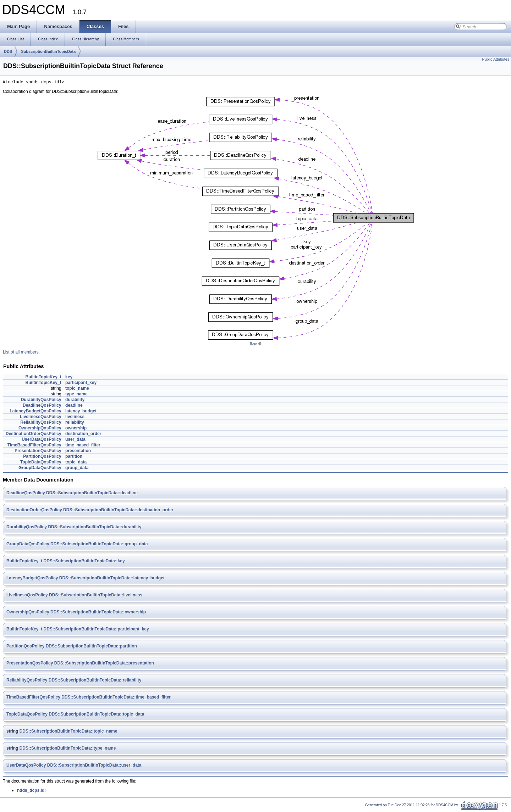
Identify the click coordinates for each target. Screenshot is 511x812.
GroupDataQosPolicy (40, 469)
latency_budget (81, 412)
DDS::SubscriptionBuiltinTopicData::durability (95, 528)
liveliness (75, 418)
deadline (74, 406)
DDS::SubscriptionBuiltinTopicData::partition (91, 647)
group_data (77, 469)
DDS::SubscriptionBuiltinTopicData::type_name (68, 749)
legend (255, 345)
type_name (76, 395)
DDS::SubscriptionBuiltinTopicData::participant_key (96, 630)
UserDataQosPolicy (41, 440)
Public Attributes (496, 59)
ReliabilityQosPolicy (41, 423)
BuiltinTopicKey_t (43, 378)
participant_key (81, 384)
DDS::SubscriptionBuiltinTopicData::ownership (98, 613)
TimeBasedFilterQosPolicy (34, 446)
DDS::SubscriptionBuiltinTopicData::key (84, 562)
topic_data (76, 463)
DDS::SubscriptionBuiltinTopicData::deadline (92, 494)
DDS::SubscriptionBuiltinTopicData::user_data (94, 766)
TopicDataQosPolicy (41, 463)
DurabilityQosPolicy (41, 401)
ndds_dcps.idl (31, 791)
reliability (75, 423)
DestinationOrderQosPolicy (34, 435)
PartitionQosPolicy (42, 457)
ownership (76, 429)
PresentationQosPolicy (38, 452)
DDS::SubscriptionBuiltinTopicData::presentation (104, 664)
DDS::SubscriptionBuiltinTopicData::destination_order (118, 511)
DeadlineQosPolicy (42, 406)
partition (74, 457)
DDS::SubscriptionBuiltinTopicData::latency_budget (112, 579)
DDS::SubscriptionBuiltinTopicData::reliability (95, 681)
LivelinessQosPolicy (41, 418)
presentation (78, 452)
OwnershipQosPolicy (40, 429)
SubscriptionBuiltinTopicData (48, 51)
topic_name (77, 389)
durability (75, 401)
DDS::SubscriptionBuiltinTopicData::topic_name (68, 732)
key (69, 378)
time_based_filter (83, 446)
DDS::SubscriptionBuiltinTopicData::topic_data (96, 715)
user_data (75, 440)
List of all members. (21, 353)
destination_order (83, 435)
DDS (8, 51)
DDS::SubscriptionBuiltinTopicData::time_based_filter (116, 698)
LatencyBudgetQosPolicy (35, 412)
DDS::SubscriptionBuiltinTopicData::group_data (99, 545)
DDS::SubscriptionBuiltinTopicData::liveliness (96, 596)
